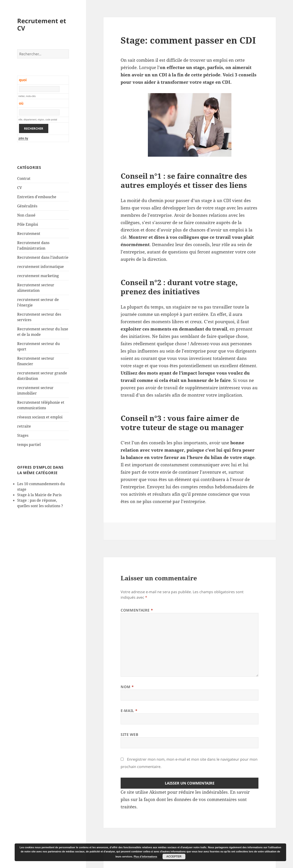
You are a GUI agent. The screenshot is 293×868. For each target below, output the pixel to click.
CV (20, 188)
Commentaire (137, 610)
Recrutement (29, 234)
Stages (23, 435)
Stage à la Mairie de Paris (39, 495)
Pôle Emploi (28, 224)
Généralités (27, 206)
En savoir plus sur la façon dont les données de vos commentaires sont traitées (185, 799)
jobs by (23, 138)
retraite (24, 426)
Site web (129, 734)
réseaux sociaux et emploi (40, 417)
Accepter (174, 857)
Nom (127, 687)
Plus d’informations (145, 857)
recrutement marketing (38, 276)
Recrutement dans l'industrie (43, 257)
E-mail (129, 711)
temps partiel (29, 445)
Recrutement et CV (42, 24)
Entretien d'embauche (37, 197)
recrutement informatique (41, 267)
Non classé (26, 215)
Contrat (24, 178)
